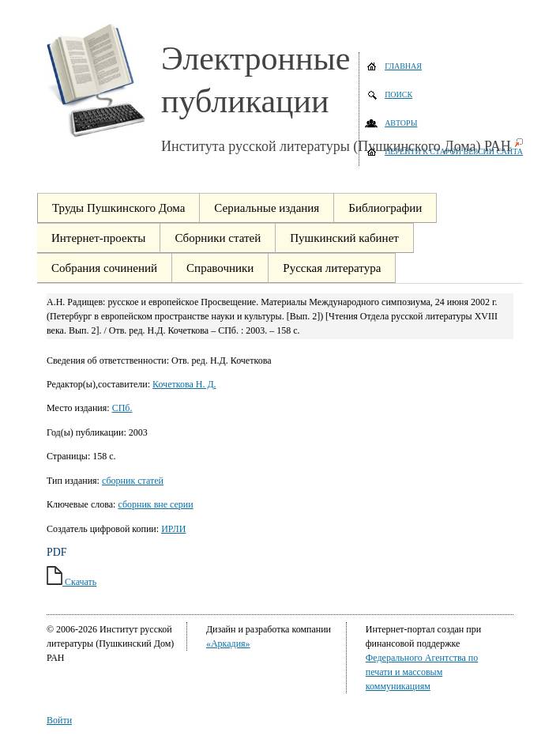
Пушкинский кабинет (344, 238)
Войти (59, 720)
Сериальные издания (267, 208)
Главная (403, 66)
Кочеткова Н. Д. (184, 384)
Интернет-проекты (98, 238)
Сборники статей (218, 238)
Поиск (398, 94)
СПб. (122, 408)
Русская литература (332, 268)
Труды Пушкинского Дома (118, 208)
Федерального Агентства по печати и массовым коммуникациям (422, 672)
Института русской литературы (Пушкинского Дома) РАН (336, 146)
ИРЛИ (173, 529)
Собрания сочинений (104, 268)
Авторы (401, 123)
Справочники (220, 268)
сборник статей (133, 481)
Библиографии (385, 208)
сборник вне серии (155, 504)
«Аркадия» (228, 643)
